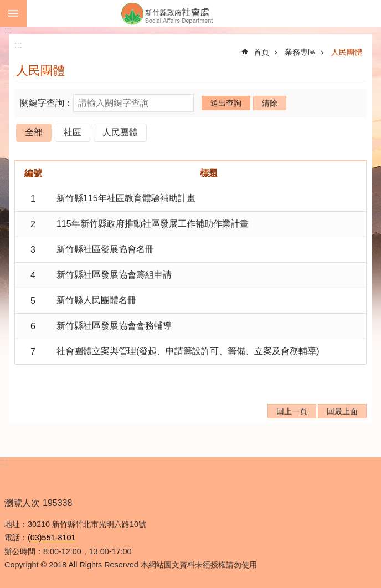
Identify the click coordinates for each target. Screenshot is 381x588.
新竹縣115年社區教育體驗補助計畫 (126, 198)
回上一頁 (292, 411)
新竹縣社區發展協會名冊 (105, 249)
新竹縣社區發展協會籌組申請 (114, 275)
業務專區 (300, 52)
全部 (34, 132)
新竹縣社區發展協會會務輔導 (114, 326)
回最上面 (342, 411)
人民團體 (347, 52)
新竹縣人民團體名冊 (96, 300)
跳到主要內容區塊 (6, 6)
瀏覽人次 (22, 503)
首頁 (261, 52)
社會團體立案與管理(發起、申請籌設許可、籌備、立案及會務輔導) (188, 351)
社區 (73, 132)
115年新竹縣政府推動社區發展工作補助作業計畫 (153, 224)
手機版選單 (13, 13)
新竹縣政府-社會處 (204, 13)
